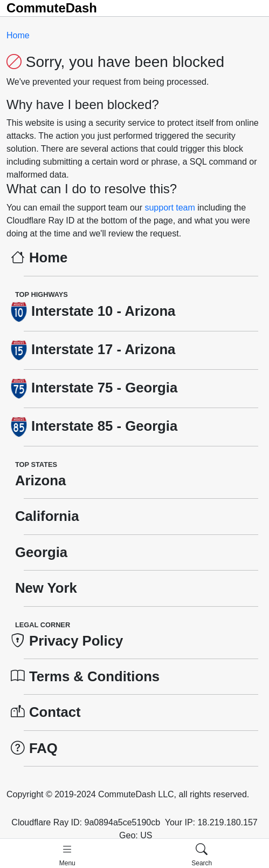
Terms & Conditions (85, 676)
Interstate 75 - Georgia (94, 388)
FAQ (34, 748)
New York (44, 588)
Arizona (38, 480)
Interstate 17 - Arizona (93, 349)
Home (18, 35)
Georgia (39, 552)
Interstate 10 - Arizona (93, 311)
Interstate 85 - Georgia (94, 426)
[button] (67, 855)
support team (171, 208)
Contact (46, 712)
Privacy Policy (67, 641)
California (45, 516)
